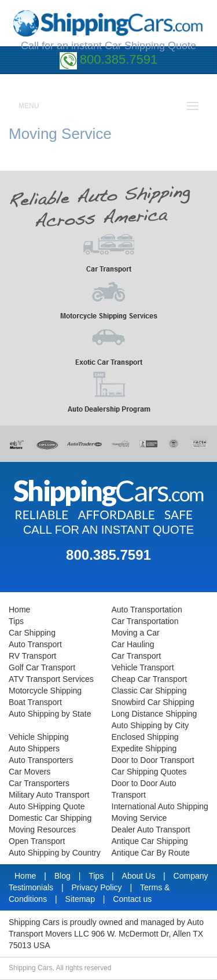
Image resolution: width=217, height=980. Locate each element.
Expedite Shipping (144, 748)
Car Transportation (145, 621)
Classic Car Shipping (149, 691)
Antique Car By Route (151, 853)
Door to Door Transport (153, 760)
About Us (140, 876)
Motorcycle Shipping (45, 691)
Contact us (132, 899)
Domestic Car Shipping (50, 818)
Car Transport (137, 656)
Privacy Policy (98, 887)
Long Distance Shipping (155, 714)
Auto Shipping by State (50, 714)
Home (19, 610)
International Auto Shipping (160, 806)
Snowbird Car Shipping (153, 702)
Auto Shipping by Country (55, 853)
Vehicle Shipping (39, 737)
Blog (64, 876)
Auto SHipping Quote (47, 806)
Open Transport (37, 841)
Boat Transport (35, 702)
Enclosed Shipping (145, 737)
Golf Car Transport (42, 667)
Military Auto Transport (49, 795)
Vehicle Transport (143, 667)
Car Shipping (32, 633)
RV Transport (32, 656)
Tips (16, 621)
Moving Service (139, 818)
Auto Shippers (34, 748)
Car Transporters (39, 783)
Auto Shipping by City (150, 725)
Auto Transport (35, 644)
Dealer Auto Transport (151, 829)
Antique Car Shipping (150, 841)
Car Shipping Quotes (149, 772)
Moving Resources (42, 829)
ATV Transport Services (51, 679)
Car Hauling (133, 644)
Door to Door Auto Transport (144, 789)
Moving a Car (136, 633)
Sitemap (81, 899)
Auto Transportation (147, 610)
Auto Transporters (41, 760)
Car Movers (30, 772)
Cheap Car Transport (150, 679)
